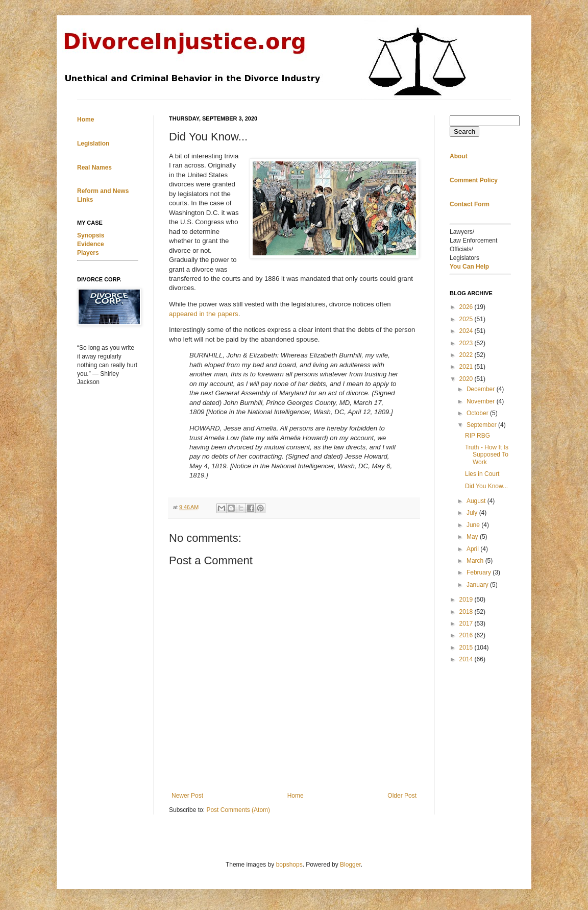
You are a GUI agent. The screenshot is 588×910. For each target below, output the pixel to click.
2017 (467, 624)
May (473, 537)
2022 (467, 355)
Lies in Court (482, 474)
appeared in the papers (204, 314)
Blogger (350, 865)
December (482, 389)
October (478, 413)
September (482, 425)
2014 (467, 659)
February (480, 572)
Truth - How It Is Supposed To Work (487, 455)
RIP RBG (477, 436)
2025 (467, 319)
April (473, 549)
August (477, 501)
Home (296, 796)
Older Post (402, 796)
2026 (467, 307)
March (476, 561)
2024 (467, 331)
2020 (467, 379)
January (478, 585)
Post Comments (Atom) (238, 810)
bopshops (289, 865)
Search (464, 131)
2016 (467, 635)
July (473, 513)
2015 (467, 648)
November (482, 401)
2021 (467, 367)
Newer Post (187, 796)
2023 (467, 343)
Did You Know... (486, 486)
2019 (467, 600)
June (474, 525)
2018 (467, 612)
